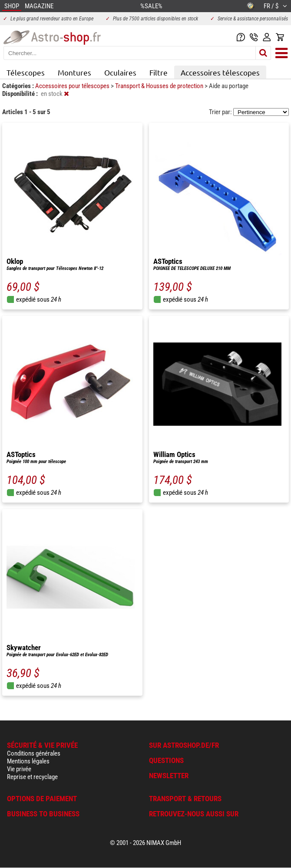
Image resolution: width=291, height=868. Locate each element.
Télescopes (26, 72)
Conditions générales (34, 753)
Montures (74, 72)
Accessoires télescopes (220, 72)
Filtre (159, 72)
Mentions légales (28, 761)
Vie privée (19, 769)
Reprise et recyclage (32, 777)
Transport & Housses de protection (160, 86)
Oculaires (120, 72)
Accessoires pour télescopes (73, 86)
